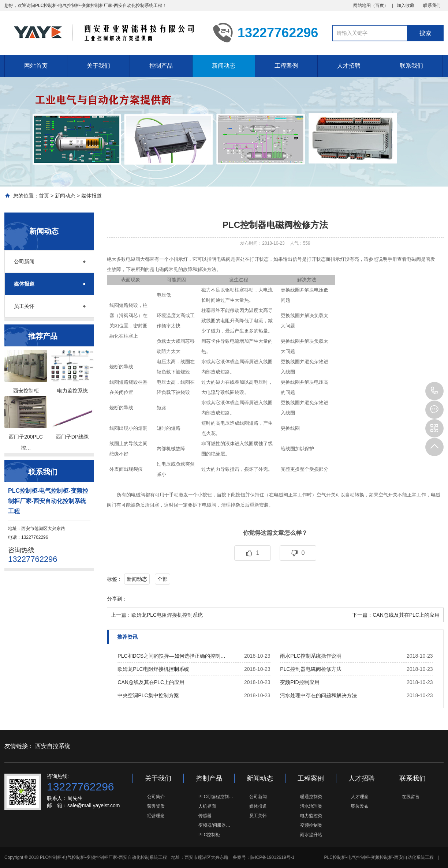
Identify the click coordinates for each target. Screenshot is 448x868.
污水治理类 (311, 806)
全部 (163, 579)
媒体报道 (92, 196)
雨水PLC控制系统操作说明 (311, 656)
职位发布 (360, 806)
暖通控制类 (311, 797)
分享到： (117, 599)
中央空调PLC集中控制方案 (148, 695)
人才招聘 (349, 66)
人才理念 (360, 797)
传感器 (205, 816)
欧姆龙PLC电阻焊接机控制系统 (167, 615)
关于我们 (98, 66)
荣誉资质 (156, 806)
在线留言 (411, 797)
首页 (44, 196)
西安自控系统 (53, 746)
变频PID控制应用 (300, 682)
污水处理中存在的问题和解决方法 (318, 695)
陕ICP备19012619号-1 (272, 857)
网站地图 (362, 5)
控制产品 (161, 66)
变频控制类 (311, 825)
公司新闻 (24, 262)
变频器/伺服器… (214, 825)
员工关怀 (24, 306)
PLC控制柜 (209, 835)
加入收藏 (406, 5)
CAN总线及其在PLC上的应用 (406, 615)
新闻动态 (224, 66)
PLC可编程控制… (216, 797)
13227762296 (434, 391)
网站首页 (36, 66)
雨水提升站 (311, 835)
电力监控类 (311, 816)
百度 (380, 5)
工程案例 (286, 66)
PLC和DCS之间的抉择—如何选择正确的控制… (171, 656)
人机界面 (207, 806)
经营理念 (156, 816)
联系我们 (432, 5)
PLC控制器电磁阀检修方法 (311, 669)
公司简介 (156, 797)
